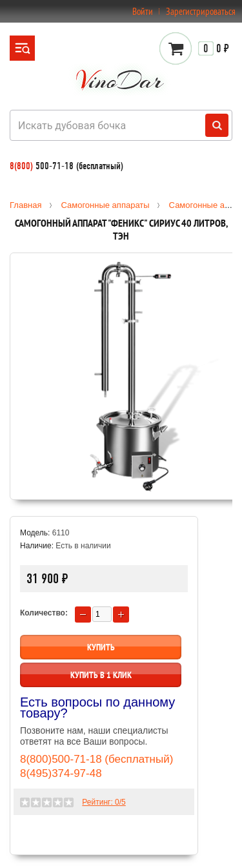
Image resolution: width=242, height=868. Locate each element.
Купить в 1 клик (101, 675)
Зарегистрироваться (201, 11)
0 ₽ (214, 48)
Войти (143, 11)
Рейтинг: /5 (104, 802)
